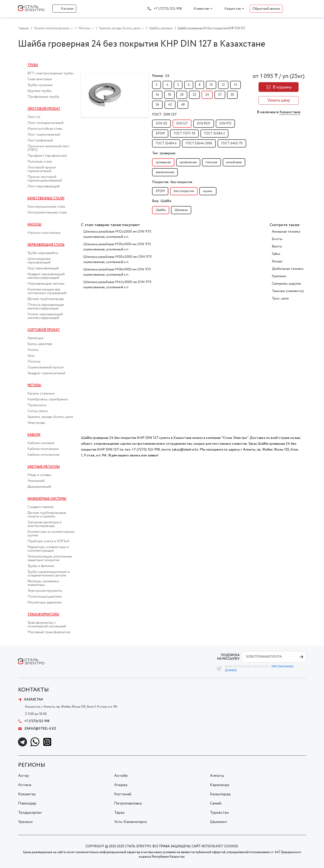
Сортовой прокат (44, 330)
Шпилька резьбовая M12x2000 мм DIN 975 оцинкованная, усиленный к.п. (117, 234)
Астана (25, 785)
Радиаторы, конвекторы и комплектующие (48, 549)
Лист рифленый (40, 141)
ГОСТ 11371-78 (184, 134)
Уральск (25, 822)
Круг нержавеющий (43, 268)
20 (182, 95)
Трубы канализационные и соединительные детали (49, 574)
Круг (31, 356)
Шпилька (181, 210)
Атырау (121, 785)
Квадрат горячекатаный (46, 373)
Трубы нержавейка (43, 253)
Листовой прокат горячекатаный (42, 169)
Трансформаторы (43, 614)
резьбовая (234, 162)
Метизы (34, 385)
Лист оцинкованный (44, 135)
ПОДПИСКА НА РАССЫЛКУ (228, 657)
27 (220, 95)
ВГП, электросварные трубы (50, 73)
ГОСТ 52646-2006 (199, 143)
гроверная (163, 162)
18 (169, 95)
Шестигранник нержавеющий (39, 261)
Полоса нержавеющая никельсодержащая (46, 307)
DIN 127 (182, 124)
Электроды (36, 423)
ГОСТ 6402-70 (232, 143)
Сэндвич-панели (40, 507)
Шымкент (219, 822)
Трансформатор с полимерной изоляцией (47, 625)
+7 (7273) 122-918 (168, 9)
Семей (216, 803)
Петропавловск (128, 803)
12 (223, 85)
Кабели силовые (41, 443)
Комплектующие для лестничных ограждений (47, 291)
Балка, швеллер (40, 344)
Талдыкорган (30, 813)
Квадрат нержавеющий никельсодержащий (46, 276)
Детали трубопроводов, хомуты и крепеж (47, 515)
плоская (211, 162)
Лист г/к (34, 117)
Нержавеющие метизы (46, 284)
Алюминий (36, 481)
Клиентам (201, 9)
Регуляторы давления (44, 603)
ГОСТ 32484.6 (166, 143)
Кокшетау (27, 794)
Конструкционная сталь (46, 207)
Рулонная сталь (40, 162)
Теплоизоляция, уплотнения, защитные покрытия (50, 558)
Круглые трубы (39, 91)
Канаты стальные (41, 394)
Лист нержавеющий (44, 186)
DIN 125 (161, 124)
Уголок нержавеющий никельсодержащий (45, 316)
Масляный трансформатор (49, 632)
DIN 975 (225, 124)
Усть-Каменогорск (131, 822)
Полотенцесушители (45, 597)
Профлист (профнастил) (47, 156)
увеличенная (165, 172)
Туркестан (219, 813)
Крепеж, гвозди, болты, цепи (50, 417)
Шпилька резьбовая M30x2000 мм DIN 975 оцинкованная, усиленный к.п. (117, 259)
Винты (277, 246)
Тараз (119, 813)
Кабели (34, 435)
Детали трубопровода (46, 299)
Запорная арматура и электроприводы (44, 524)
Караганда (219, 785)
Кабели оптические (44, 455)
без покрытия (184, 191)
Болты (277, 239)
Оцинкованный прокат (46, 367)
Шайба (161, 210)
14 (235, 85)
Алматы (217, 776)
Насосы (34, 224)
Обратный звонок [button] (266, 9)
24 (207, 95)
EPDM (160, 134)
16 (157, 95)
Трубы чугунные (40, 85)
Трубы (33, 65)
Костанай (123, 794)
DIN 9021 (204, 124)
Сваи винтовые (40, 79)
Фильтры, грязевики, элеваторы (43, 583)
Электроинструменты (45, 591)
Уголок (33, 350)
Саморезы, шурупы (286, 284)
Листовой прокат (44, 109)
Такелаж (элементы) (288, 291)
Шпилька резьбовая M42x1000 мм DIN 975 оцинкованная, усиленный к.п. (117, 285)
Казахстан (233, 9)
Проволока (37, 405)
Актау (24, 776)
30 (232, 95)
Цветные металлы (44, 467)
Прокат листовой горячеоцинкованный (45, 179)
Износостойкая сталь (45, 129)
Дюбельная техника (288, 269)
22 (194, 95)
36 (157, 105)
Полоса (34, 362)
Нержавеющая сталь (46, 245)
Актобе (121, 776)
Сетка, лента (37, 411)
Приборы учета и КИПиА (48, 541)
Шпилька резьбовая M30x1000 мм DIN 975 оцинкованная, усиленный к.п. (117, 247)
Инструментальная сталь (47, 213)
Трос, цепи (280, 298)
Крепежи (279, 276)
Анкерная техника (286, 232)
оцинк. (208, 191)
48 (183, 105)
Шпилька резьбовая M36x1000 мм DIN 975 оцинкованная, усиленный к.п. (117, 272)
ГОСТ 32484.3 (214, 134)
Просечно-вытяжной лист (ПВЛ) (48, 148)
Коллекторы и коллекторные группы (51, 534)
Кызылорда (220, 794)
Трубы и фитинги (41, 566)
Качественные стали (46, 198)
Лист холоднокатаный (45, 123)
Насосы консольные (44, 233)
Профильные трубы (43, 97)
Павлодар (27, 803)
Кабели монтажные (43, 449)
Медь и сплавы (39, 475)
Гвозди (277, 261)
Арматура (35, 338)
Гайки (276, 254)
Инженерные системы (47, 499)
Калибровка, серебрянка (48, 399)
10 (211, 85)
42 (170, 105)
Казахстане (290, 112)
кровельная (188, 162)
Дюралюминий (39, 487)
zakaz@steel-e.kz (37, 729)
